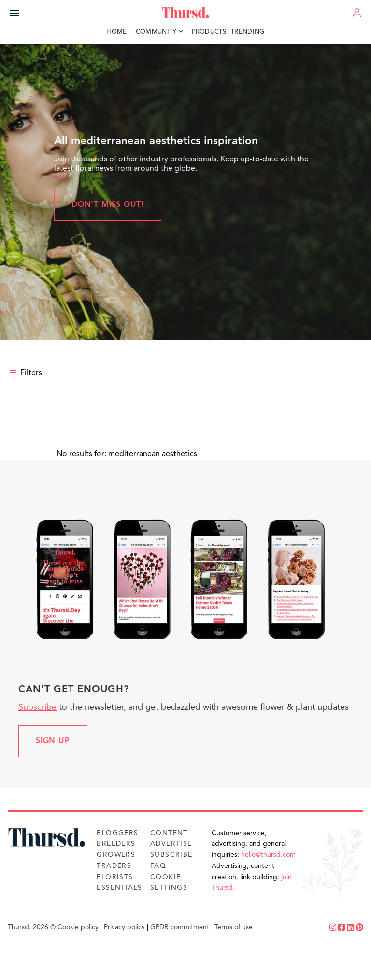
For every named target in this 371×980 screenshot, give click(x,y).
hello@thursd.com (268, 855)
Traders (114, 866)
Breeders (116, 844)
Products (209, 32)
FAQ (158, 866)
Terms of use (234, 927)
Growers (116, 855)
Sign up (53, 741)
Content (169, 833)
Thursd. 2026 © (32, 927)
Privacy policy (124, 927)
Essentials (119, 888)
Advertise (171, 844)
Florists (115, 877)
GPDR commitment (180, 927)
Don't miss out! (108, 205)
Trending (248, 32)
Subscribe (37, 707)
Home (116, 32)
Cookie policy (78, 927)
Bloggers (117, 833)
